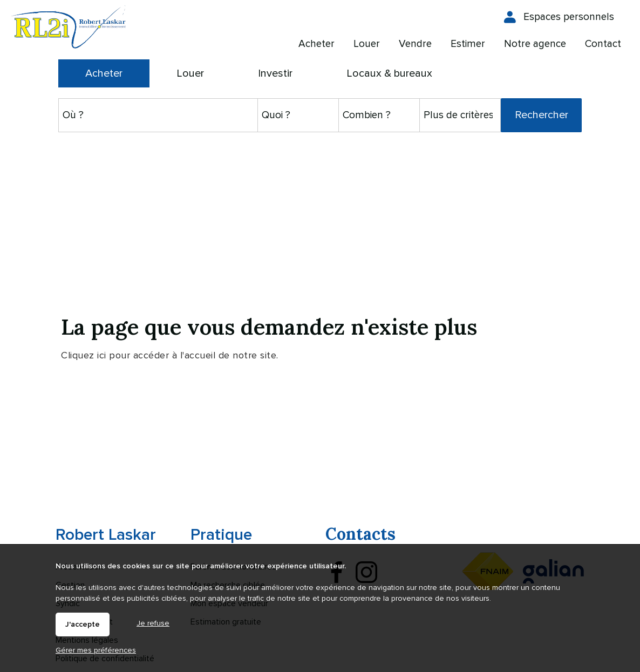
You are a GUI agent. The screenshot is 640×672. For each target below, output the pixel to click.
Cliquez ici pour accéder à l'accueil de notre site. (170, 355)
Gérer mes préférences (96, 650)
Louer (190, 73)
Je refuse (153, 623)
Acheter (104, 73)
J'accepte (83, 625)
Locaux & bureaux (389, 73)
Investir (275, 73)
